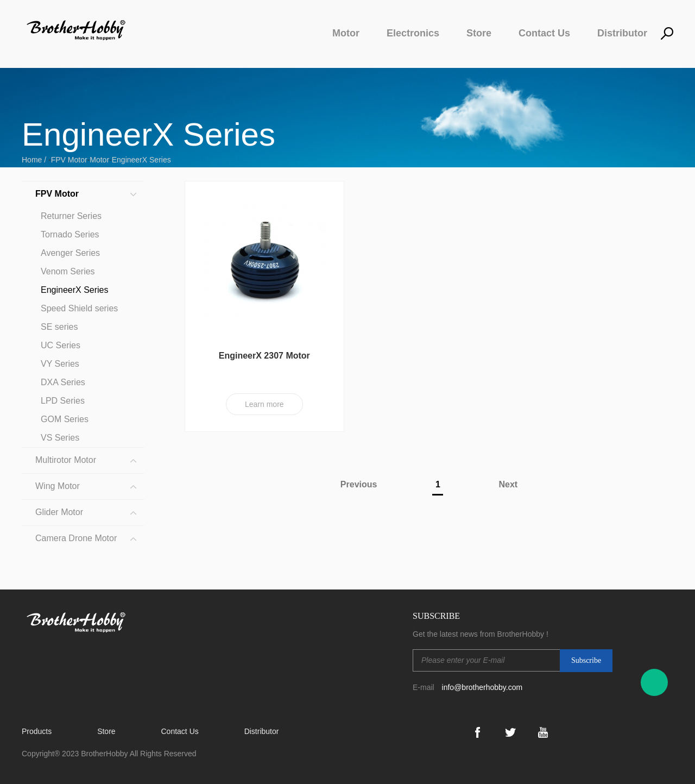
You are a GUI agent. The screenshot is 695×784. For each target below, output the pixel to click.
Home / (35, 160)
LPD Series (63, 401)
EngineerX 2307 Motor (264, 356)
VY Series (60, 364)
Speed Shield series (79, 308)
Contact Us (544, 33)
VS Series (60, 438)
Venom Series (68, 271)
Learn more (264, 404)
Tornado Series (70, 234)
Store (479, 33)
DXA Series (63, 382)
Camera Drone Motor (76, 538)
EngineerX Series (141, 160)
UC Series (61, 345)
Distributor (622, 33)
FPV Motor (69, 160)
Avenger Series (70, 253)
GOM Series (65, 419)
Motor (346, 33)
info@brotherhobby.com (482, 687)
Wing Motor (58, 486)
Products (37, 731)
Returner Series (71, 216)
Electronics (413, 33)
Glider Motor (59, 512)
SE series (59, 327)
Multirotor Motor (66, 460)
